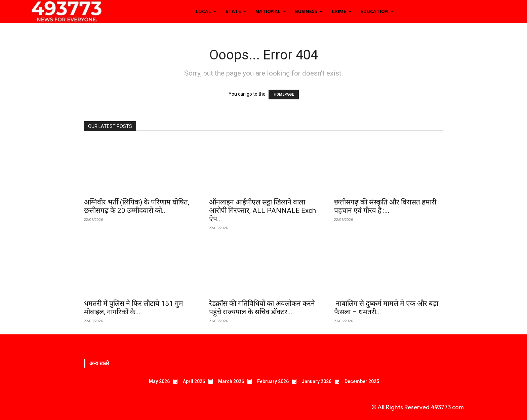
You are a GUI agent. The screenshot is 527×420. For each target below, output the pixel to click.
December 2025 (362, 381)
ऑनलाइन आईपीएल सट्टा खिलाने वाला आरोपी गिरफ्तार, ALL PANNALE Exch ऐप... (262, 211)
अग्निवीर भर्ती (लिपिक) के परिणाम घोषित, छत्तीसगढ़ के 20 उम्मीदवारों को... (137, 206)
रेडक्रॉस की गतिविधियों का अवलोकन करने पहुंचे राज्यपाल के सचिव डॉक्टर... (262, 308)
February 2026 (273, 381)
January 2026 (317, 381)
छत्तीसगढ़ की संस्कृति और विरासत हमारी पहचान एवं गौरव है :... (385, 206)
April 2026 (194, 381)
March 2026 (231, 381)
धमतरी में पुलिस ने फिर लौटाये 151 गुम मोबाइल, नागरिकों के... (134, 308)
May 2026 (159, 381)
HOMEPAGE (284, 95)
